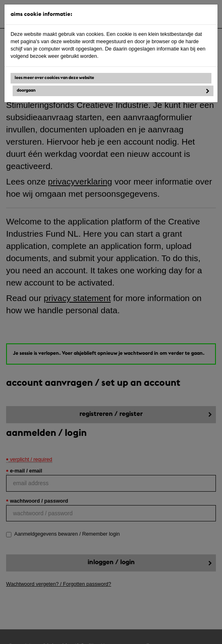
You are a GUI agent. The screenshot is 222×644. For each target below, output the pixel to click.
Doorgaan (26, 91)
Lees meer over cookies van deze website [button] (54, 78)
